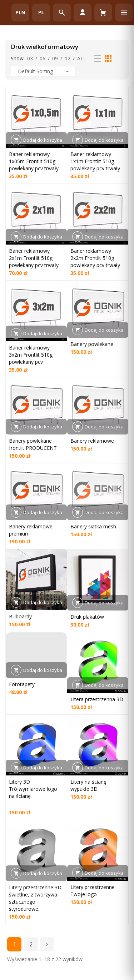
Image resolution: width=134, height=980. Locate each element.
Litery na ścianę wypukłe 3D (88, 785)
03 (30, 58)
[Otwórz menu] (124, 12)
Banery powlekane (92, 344)
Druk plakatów (87, 617)
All (82, 58)
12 (68, 58)
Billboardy (20, 616)
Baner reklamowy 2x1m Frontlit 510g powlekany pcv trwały (34, 258)
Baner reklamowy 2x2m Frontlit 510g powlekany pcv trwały (95, 258)
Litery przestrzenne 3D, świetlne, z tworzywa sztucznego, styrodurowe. (36, 898)
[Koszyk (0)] (103, 12)
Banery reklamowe (92, 441)
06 (43, 58)
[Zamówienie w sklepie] (43, 71)
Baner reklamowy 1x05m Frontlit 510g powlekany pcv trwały (34, 161)
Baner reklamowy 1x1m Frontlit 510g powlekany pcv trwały (95, 161)
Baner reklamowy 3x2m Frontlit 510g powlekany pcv (31, 355)
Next (47, 944)
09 (55, 58)
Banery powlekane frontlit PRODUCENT (33, 444)
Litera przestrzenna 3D (97, 699)
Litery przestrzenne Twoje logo (93, 891)
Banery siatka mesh (93, 526)
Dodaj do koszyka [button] (43, 140)
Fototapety (22, 684)
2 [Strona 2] (31, 944)
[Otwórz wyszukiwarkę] (62, 12)
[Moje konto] (83, 12)
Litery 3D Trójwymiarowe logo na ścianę (33, 789)
